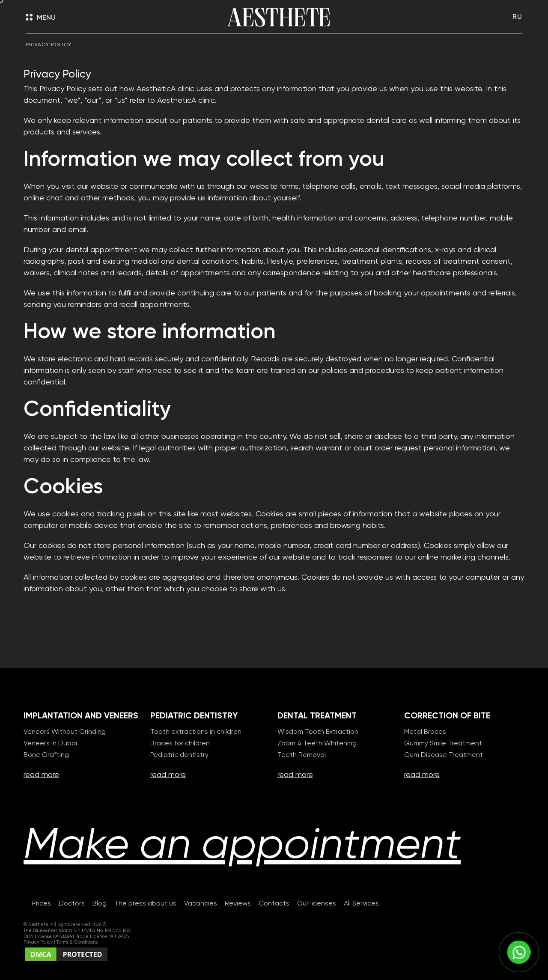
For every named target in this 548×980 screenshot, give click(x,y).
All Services (361, 904)
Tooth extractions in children (196, 732)
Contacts (274, 904)
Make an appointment (242, 846)
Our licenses (317, 904)
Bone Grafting (46, 755)
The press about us (145, 904)
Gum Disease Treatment (444, 755)
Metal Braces (425, 732)
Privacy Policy (39, 942)
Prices (42, 904)
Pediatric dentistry (179, 755)
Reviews (238, 904)
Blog (100, 904)
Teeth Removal (302, 755)
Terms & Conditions (77, 942)
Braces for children (180, 744)
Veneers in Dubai (50, 744)
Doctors (72, 904)
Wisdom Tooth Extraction (318, 732)
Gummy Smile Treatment (443, 744)
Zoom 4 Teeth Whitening (317, 744)
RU (517, 17)
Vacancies (201, 904)
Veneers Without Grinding (65, 732)
